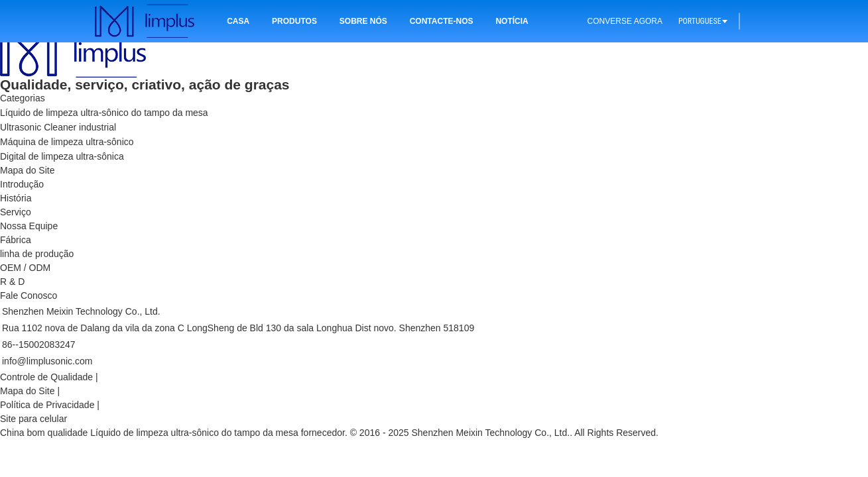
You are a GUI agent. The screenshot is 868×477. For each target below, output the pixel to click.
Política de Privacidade (47, 405)
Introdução (22, 184)
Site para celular (33, 419)
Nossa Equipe (29, 226)
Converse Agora (625, 21)
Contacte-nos (442, 21)
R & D (12, 282)
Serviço (16, 212)
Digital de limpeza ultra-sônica (62, 156)
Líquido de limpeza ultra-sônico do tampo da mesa (104, 113)
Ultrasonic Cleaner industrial (58, 127)
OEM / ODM (25, 268)
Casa (238, 21)
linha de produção (37, 254)
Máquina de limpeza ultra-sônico (67, 142)
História (16, 198)
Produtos (294, 21)
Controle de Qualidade (46, 377)
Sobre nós (363, 21)
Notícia (512, 21)
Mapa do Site (28, 391)
